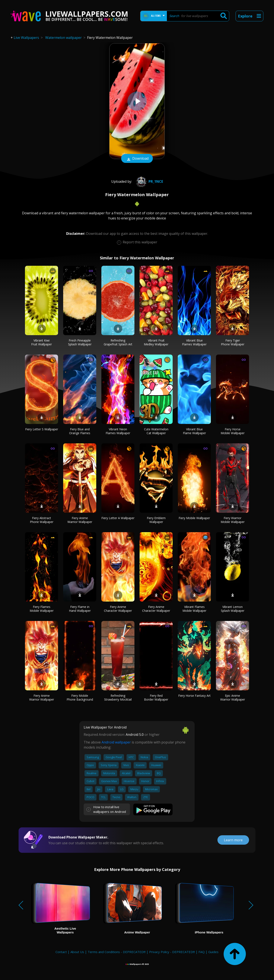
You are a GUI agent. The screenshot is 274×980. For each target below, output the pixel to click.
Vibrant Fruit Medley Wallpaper (156, 342)
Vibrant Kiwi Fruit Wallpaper (42, 342)
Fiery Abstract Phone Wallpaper (42, 520)
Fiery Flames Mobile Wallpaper (42, 609)
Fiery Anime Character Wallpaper (118, 609)
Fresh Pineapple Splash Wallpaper (80, 342)
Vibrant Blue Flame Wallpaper (194, 431)
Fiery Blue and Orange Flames (80, 431)
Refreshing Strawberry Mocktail (118, 697)
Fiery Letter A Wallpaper (118, 518)
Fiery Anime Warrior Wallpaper (80, 520)
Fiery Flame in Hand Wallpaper (80, 609)
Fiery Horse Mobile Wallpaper (233, 431)
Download (137, 159)
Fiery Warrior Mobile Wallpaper (233, 520)
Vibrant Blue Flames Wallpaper (194, 342)
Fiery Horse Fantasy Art (194, 696)
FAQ (202, 952)
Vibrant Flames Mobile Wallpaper (194, 609)
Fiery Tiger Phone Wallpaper (233, 342)
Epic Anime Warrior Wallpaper (233, 697)
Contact (61, 952)
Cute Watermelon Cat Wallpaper (156, 431)
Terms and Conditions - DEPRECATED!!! (117, 952)
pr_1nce (149, 181)
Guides (213, 952)
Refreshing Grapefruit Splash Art (118, 342)
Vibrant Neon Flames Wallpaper (118, 431)
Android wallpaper (116, 742)
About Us (77, 952)
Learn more (233, 840)
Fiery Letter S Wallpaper (42, 429)
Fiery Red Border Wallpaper (156, 697)
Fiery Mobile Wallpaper (194, 518)
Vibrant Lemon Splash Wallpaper (233, 609)
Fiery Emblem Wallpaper (156, 520)
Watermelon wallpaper (63, 38)
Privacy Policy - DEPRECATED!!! (172, 952)
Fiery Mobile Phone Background (80, 697)
